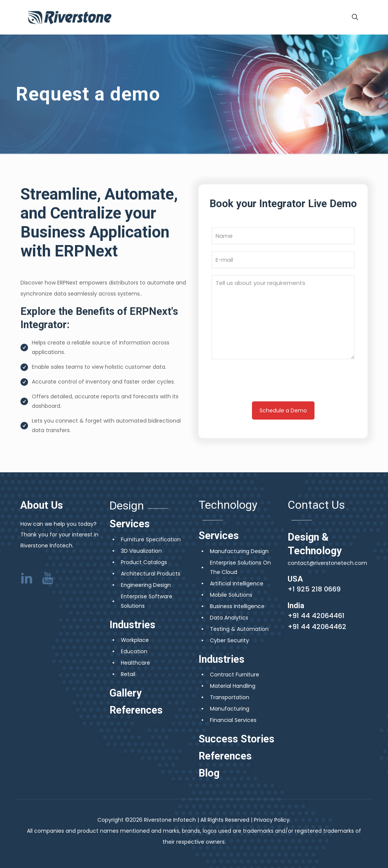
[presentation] (283, 384)
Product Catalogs (144, 562)
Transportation (230, 697)
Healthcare (135, 663)
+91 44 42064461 (316, 616)
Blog (209, 773)
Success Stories (236, 739)
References (136, 710)
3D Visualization (141, 551)
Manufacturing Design (239, 551)
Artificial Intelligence (237, 583)
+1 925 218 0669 (314, 589)
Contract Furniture (235, 675)
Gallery (126, 693)
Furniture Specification (151, 539)
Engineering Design (146, 585)
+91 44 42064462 (317, 627)
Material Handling (233, 686)
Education (134, 651)
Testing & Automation (239, 629)
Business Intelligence (237, 606)
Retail (128, 674)
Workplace (135, 640)
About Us (42, 505)
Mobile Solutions (231, 595)
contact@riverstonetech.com (327, 563)
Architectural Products (151, 574)
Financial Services (233, 720)
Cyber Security (229, 640)
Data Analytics (229, 618)
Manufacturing (230, 709)
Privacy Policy (272, 820)
